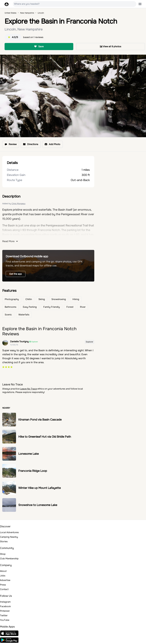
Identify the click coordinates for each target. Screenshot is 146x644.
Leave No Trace (28, 389)
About (3, 571)
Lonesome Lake (28, 454)
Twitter (4, 615)
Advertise (5, 580)
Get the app (16, 274)
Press (3, 585)
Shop (3, 554)
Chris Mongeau (18, 204)
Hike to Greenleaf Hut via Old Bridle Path (45, 437)
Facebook (5, 606)
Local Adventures (9, 532)
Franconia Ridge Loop (33, 471)
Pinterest (5, 611)
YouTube (5, 620)
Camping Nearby (9, 537)
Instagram (5, 602)
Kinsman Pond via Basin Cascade (40, 420)
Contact (4, 589)
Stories (4, 541)
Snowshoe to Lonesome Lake (38, 505)
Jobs (3, 576)
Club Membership (9, 559)
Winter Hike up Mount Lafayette (39, 488)
